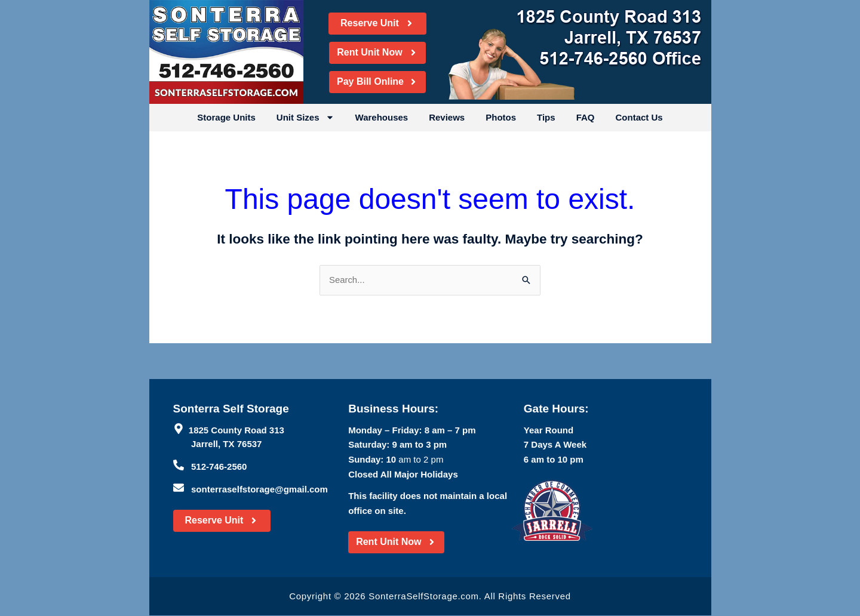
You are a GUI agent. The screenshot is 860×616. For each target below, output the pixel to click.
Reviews (447, 117)
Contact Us (639, 117)
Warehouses (382, 117)
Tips (546, 117)
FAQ (586, 117)
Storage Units (226, 117)
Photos (501, 117)
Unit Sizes (305, 117)
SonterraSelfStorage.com (424, 596)
